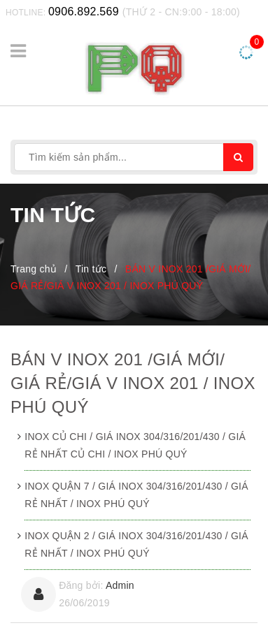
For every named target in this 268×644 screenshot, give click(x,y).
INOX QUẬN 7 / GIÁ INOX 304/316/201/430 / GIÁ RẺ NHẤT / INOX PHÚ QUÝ (136, 495)
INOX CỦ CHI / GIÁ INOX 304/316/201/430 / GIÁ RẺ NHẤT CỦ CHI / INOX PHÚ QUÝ (135, 445)
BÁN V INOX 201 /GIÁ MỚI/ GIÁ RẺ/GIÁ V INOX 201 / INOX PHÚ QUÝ (133, 383)
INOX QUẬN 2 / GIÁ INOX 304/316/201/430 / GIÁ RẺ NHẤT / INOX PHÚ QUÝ (136, 544)
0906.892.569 (84, 12)
